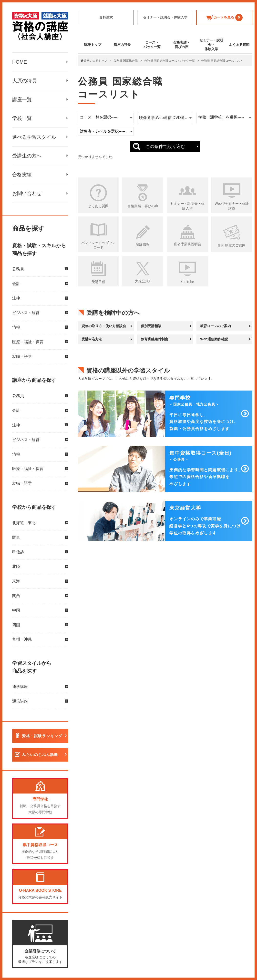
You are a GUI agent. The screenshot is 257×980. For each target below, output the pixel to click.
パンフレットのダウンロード (98, 245)
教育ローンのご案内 (216, 326)
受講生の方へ (27, 156)
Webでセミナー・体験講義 (232, 206)
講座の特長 (122, 45)
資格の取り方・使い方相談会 (104, 326)
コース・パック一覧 (152, 45)
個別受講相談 (151, 326)
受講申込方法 (92, 339)
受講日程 (98, 282)
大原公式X (143, 281)
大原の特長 (24, 81)
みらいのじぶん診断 (40, 755)
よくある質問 (239, 45)
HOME (20, 62)
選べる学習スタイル (34, 137)
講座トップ (93, 45)
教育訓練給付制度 (154, 339)
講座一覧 (22, 99)
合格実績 (22, 175)
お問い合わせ (27, 193)
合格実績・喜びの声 (182, 45)
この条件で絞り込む (165, 147)
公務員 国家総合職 (126, 61)
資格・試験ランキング (42, 736)
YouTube (187, 282)
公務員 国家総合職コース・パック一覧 (170, 61)
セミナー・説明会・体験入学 (165, 17)
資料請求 (106, 17)
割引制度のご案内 (232, 245)
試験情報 (143, 245)
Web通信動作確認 (214, 339)
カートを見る (224, 18)
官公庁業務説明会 (187, 244)
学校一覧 (22, 118)
